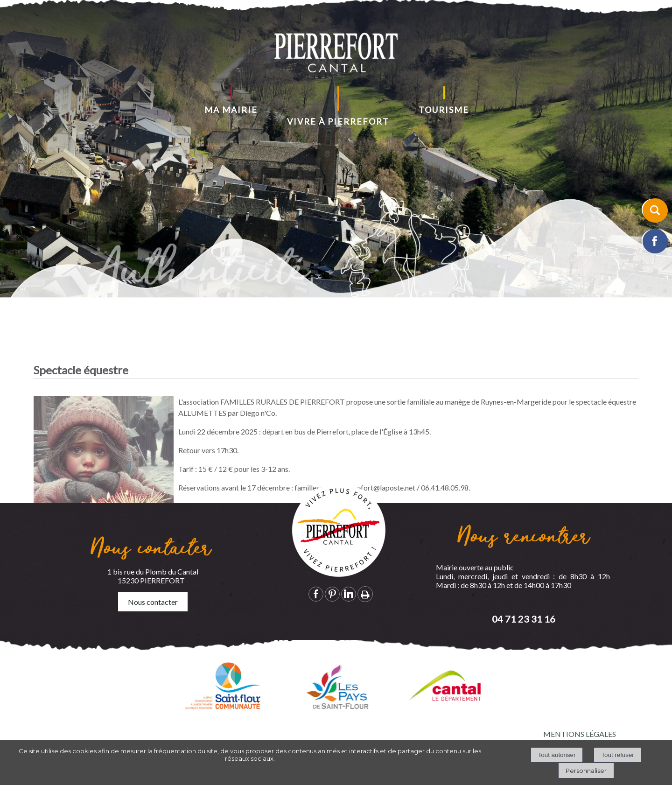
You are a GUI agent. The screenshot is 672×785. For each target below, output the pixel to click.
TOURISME (444, 110)
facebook (316, 594)
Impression (365, 594)
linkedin (349, 594)
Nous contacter (153, 602)
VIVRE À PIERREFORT (338, 121)
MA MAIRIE (231, 110)
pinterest (332, 594)
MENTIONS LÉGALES (580, 734)
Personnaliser (586, 771)
